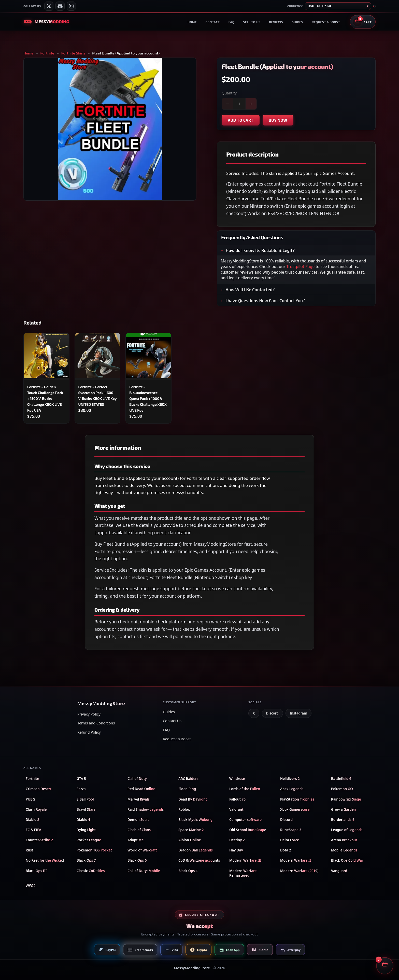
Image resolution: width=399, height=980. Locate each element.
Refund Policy (89, 732)
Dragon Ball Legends (196, 850)
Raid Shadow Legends (146, 809)
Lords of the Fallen (245, 789)
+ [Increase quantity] (251, 104)
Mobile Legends (344, 850)
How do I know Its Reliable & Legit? (260, 250)
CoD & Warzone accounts (199, 860)
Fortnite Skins (73, 53)
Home (192, 22)
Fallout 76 (237, 799)
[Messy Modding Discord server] (60, 6)
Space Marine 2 (191, 830)
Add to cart (241, 120)
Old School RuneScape (248, 830)
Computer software (245, 820)
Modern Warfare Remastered (243, 873)
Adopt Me (136, 840)
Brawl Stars (86, 809)
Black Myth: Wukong (195, 820)
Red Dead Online (141, 789)
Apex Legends (292, 789)
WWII (30, 886)
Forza (81, 789)
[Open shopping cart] (363, 22)
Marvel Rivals (139, 799)
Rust (29, 850)
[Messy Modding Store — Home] (46, 22)
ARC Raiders (188, 779)
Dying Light (86, 830)
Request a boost (326, 22)
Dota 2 (286, 850)
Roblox (184, 809)
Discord (272, 713)
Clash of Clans (139, 830)
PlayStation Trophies (297, 799)
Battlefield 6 (341, 779)
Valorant (236, 809)
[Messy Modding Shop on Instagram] (71, 6)
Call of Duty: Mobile (144, 871)
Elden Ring (187, 789)
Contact (213, 22)
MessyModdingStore (192, 968)
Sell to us (252, 22)
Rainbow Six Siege (346, 799)
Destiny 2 (237, 840)
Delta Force (290, 840)
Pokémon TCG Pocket (94, 850)
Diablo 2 (32, 820)
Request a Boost (177, 739)
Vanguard (339, 871)
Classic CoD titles (91, 871)
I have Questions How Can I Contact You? (265, 300)
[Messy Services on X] (49, 6)
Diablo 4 (83, 820)
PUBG (30, 799)
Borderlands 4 (343, 820)
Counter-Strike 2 (39, 840)
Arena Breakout (344, 840)
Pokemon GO (342, 789)
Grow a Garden (343, 809)
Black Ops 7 (86, 860)
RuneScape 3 (291, 830)
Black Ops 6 (137, 860)
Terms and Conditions (96, 723)
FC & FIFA (33, 830)
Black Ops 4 (188, 871)
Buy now (278, 120)
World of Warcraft (142, 850)
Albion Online (190, 840)
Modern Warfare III (245, 860)
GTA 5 (81, 779)
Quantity (229, 93)
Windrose (237, 779)
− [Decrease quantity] (227, 104)
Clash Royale (36, 809)
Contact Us (172, 721)
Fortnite (47, 53)
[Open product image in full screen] (110, 129)
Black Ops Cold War (347, 860)
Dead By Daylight (193, 799)
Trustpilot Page (300, 267)
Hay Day (236, 850)
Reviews (276, 22)
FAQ (232, 22)
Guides (298, 22)
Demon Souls (138, 820)
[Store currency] (338, 6)
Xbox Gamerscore (295, 809)
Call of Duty (137, 779)
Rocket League (89, 840)
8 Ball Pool (85, 799)
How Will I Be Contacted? (250, 289)
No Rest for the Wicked (45, 860)
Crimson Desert (39, 789)
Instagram (298, 713)
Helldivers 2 (290, 779)
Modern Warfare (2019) (299, 871)
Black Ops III (36, 871)
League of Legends (347, 830)
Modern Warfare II (296, 860)
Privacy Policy (89, 714)
